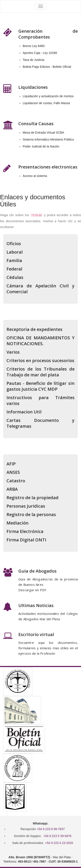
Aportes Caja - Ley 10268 (40, 53)
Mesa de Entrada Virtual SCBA (43, 133)
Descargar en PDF (32, 590)
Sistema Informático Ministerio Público (48, 139)
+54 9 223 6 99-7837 (51, 829)
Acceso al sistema (35, 176)
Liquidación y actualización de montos (48, 96)
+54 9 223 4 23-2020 (59, 843)
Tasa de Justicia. (34, 60)
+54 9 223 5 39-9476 (57, 836)
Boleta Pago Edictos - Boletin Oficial (47, 67)
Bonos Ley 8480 (34, 46)
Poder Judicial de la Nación (41, 146)
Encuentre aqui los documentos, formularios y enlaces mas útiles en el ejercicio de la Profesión (48, 648)
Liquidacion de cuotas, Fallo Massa (46, 103)
